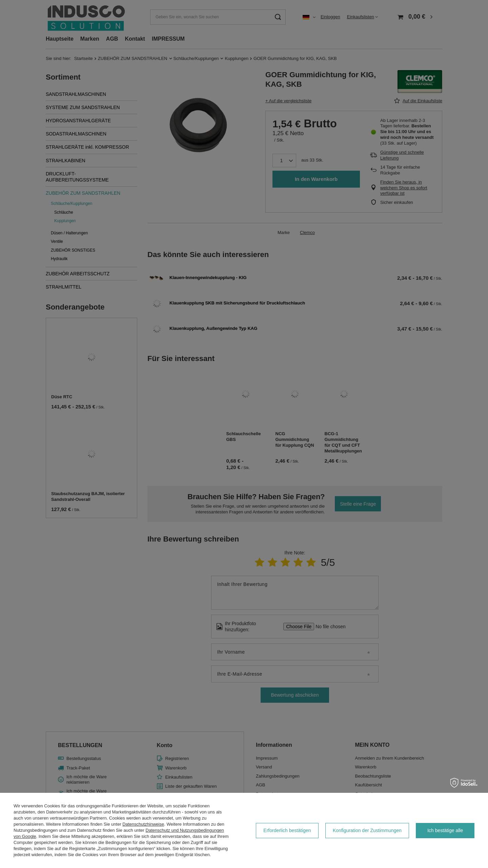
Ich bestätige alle (445, 830)
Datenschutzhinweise (143, 824)
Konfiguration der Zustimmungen (367, 830)
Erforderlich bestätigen (287, 830)
